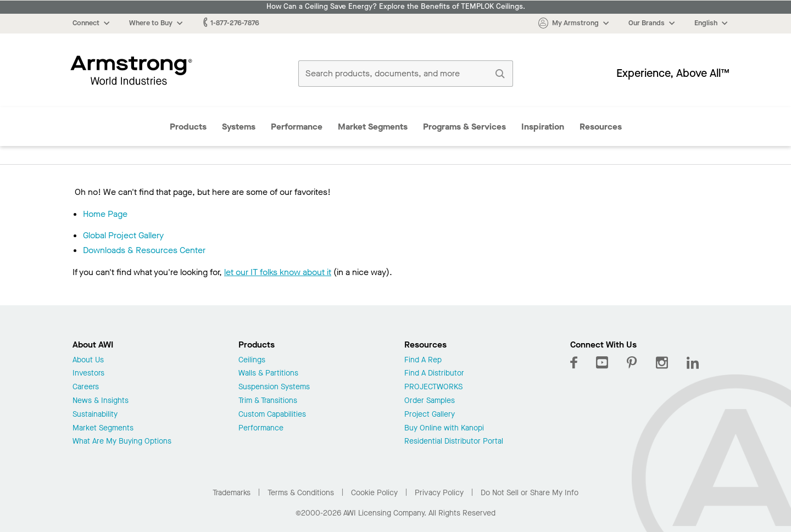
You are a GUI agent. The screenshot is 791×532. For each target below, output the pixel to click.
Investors (88, 374)
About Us (88, 360)
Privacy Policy (439, 493)
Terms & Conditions (301, 493)
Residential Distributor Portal (454, 442)
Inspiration (543, 127)
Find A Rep (423, 360)
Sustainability (95, 415)
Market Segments (373, 127)
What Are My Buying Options (122, 442)
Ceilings (252, 360)
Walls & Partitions (268, 374)
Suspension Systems (274, 387)
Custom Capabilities (272, 415)
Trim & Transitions (268, 401)
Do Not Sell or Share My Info (530, 493)
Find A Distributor (434, 374)
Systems (239, 127)
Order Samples (430, 401)
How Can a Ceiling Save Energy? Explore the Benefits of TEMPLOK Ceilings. (396, 7)
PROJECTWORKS (433, 387)
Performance (297, 127)
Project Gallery (430, 415)
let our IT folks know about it (278, 272)
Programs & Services (464, 127)
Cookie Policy (374, 493)
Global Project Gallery (123, 235)
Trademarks (232, 493)
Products (188, 127)
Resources (601, 127)
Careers (86, 387)
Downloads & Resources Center (144, 250)
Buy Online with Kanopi (444, 429)
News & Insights (101, 401)
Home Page (105, 214)
